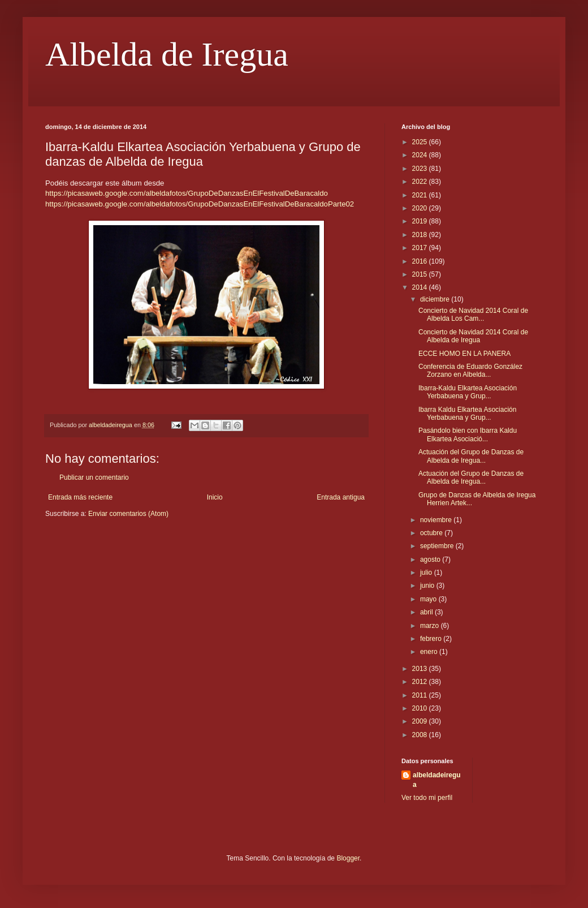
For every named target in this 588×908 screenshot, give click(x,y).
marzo (431, 626)
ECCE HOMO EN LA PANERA (464, 354)
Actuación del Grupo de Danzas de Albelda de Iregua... (471, 456)
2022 (421, 182)
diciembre (436, 299)
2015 (421, 274)
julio (427, 573)
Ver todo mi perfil (427, 798)
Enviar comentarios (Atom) (128, 514)
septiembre (438, 546)
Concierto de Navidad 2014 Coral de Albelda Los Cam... (473, 315)
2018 (421, 235)
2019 (421, 221)
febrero (432, 639)
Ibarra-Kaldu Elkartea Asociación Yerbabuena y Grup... (468, 392)
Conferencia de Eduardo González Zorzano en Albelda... (470, 371)
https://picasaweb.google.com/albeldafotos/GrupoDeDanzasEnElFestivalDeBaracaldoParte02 (200, 204)
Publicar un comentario (94, 477)
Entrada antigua (341, 497)
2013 (421, 669)
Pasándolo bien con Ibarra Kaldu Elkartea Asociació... (468, 434)
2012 (421, 682)
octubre (432, 533)
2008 (421, 735)
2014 (421, 287)
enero (430, 652)
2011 (421, 695)
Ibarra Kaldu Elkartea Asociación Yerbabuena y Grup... (467, 414)
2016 (421, 261)
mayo (429, 599)
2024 (421, 155)
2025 (421, 142)
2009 (421, 721)
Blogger (348, 858)
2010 (421, 708)
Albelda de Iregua (167, 54)
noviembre (437, 520)
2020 (421, 208)
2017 (421, 248)
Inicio (215, 497)
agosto (431, 560)
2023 (421, 169)
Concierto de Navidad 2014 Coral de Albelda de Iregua (473, 336)
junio (428, 586)
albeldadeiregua (437, 780)
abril (427, 612)
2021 (421, 195)
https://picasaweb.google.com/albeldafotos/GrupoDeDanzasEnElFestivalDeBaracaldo (187, 193)
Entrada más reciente (80, 497)
